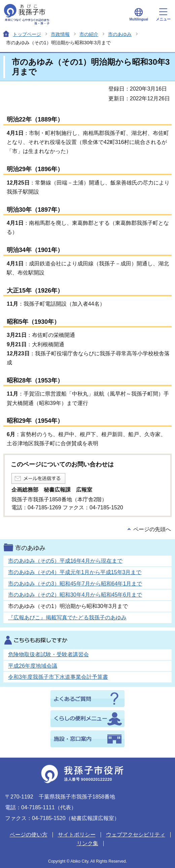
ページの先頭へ (152, 529)
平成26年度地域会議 (33, 666)
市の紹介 (89, 34)
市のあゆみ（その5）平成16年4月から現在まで (65, 561)
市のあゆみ (120, 34)
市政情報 (60, 34)
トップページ (27, 34)
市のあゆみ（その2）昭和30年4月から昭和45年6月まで (75, 595)
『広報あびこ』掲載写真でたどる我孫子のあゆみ (67, 618)
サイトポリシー (77, 835)
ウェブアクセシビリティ (136, 835)
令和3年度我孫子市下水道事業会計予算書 (58, 677)
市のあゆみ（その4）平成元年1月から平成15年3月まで (75, 572)
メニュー (163, 15)
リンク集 (87, 843)
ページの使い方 (29, 835)
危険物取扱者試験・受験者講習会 (48, 654)
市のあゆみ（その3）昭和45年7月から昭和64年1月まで (75, 584)
